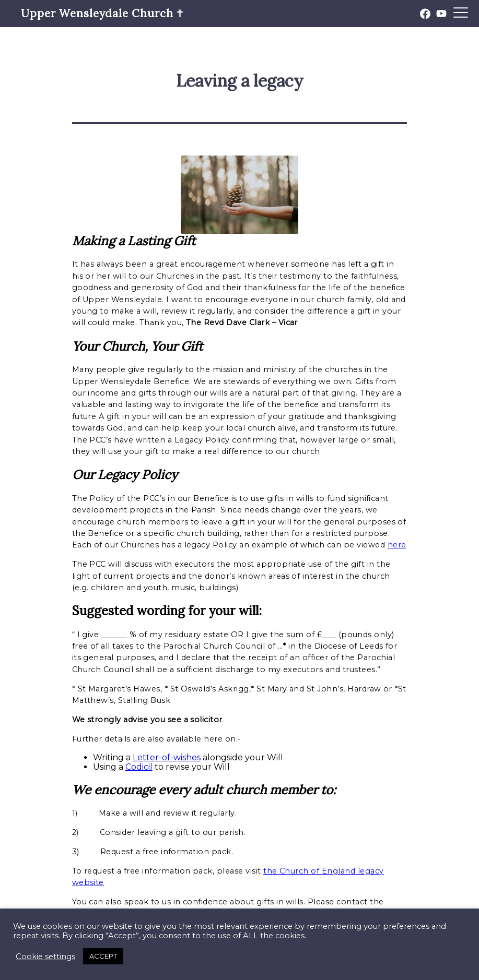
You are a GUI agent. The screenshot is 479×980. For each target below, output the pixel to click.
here (397, 545)
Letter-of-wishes (167, 757)
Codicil (139, 767)
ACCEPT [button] (103, 956)
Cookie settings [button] (45, 957)
